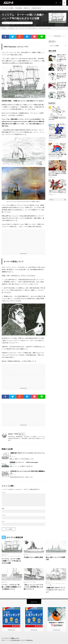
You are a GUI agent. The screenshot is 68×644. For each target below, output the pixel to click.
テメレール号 (28, 23)
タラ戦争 (34, 582)
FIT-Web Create (15, 640)
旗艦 (50, 585)
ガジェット (52, 122)
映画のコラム (53, 141)
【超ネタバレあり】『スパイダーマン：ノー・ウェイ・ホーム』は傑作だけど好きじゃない (61, 58)
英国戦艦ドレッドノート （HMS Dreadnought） (24, 462)
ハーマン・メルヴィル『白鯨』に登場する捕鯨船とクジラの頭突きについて (11, 587)
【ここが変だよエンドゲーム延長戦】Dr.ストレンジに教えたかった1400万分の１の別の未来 (57, 174)
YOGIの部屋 (19, 8)
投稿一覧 (21, 434)
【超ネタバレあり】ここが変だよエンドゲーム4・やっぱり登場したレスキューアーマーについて (57, 137)
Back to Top (34, 602)
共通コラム (27, 8)
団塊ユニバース (15, 638)
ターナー (16, 23)
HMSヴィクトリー (51, 584)
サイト (3, 522)
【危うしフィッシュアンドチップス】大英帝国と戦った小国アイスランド (33, 587)
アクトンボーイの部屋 (7, 8)
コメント (4, 493)
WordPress (30, 640)
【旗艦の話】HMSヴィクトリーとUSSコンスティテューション (56, 590)
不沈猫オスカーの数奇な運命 (33, 557)
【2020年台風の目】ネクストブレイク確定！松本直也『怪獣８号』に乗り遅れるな (61, 95)
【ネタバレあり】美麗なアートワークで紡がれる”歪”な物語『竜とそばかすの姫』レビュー (61, 86)
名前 (3, 509)
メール (4, 515)
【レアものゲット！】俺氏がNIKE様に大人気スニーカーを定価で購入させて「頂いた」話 (61, 68)
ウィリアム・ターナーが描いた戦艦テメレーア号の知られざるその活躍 (11, 561)
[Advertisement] (23, 241)
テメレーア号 (22, 23)
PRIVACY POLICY (37, 8)
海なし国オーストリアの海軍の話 (55, 558)
